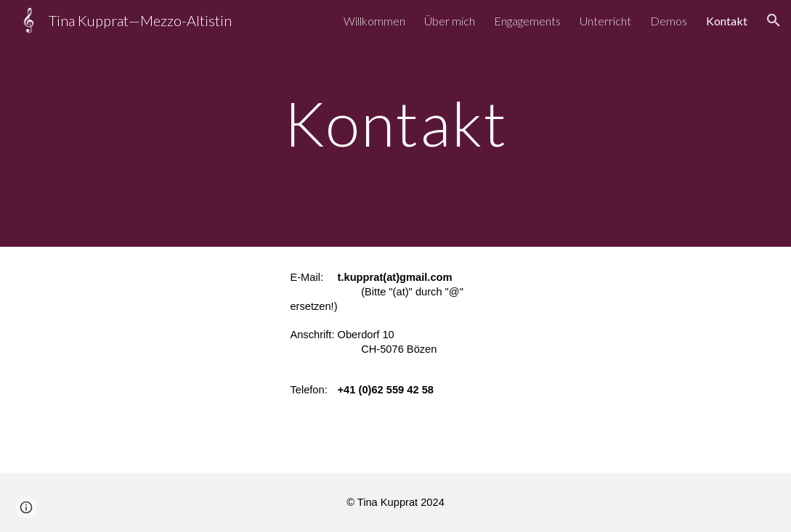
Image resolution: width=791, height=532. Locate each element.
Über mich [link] (450, 21)
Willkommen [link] (374, 21)
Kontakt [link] (727, 21)
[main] (395, 123)
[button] (774, 20)
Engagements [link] (527, 21)
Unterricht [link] (605, 21)
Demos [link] (669, 21)
